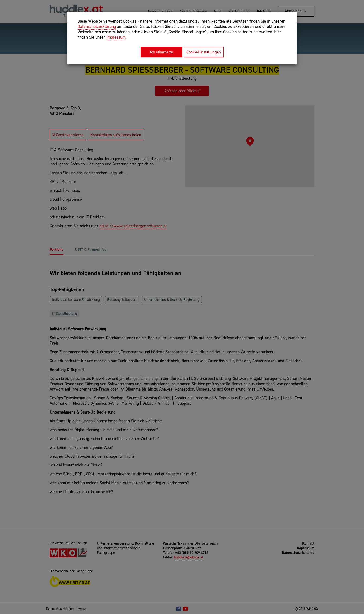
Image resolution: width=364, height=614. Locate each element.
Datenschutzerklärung (97, 26)
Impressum (116, 37)
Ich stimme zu (162, 52)
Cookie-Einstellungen (204, 52)
